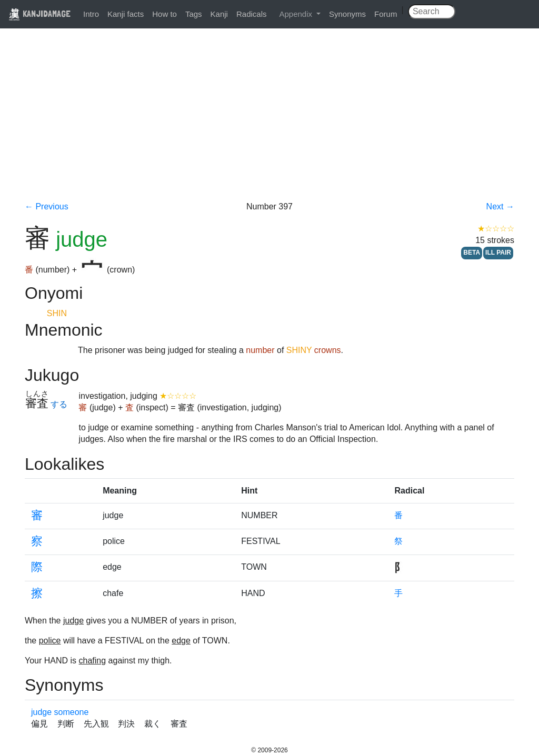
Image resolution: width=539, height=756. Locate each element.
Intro (91, 14)
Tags (194, 14)
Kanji (219, 14)
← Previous (47, 206)
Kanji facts (126, 14)
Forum (386, 14)
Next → (500, 206)
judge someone (60, 712)
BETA (472, 253)
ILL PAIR (498, 253)
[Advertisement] (269, 122)
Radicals (252, 14)
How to (164, 14)
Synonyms (347, 14)
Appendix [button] (297, 14)
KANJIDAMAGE (39, 13)
